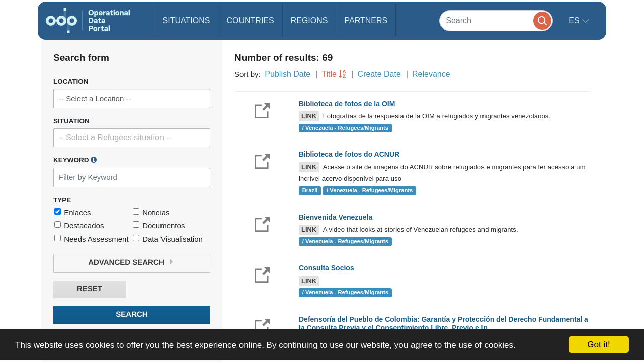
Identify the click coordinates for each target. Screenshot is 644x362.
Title (329, 74)
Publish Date (288, 74)
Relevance (431, 74)
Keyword (75, 160)
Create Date (379, 74)
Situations (186, 20)
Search (132, 314)
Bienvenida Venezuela (336, 217)
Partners (366, 20)
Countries (250, 20)
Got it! (598, 345)
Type (62, 200)
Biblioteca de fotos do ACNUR (349, 154)
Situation (71, 121)
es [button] (575, 20)
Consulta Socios (327, 268)
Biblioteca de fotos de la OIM (347, 104)
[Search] (496, 20)
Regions (309, 20)
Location (71, 82)
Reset (90, 289)
